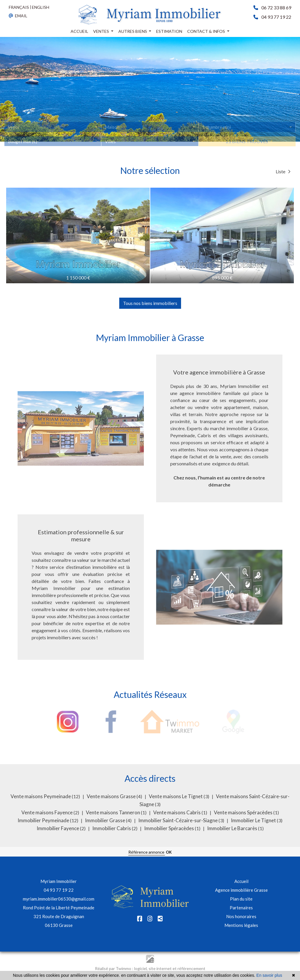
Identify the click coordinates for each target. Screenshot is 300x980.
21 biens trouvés (247, 149)
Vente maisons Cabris (177, 812)
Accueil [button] (79, 31)
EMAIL (18, 16)
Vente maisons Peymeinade (41, 796)
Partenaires (241, 908)
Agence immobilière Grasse (241, 890)
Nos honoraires (241, 916)
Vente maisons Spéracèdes (244, 812)
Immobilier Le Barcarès (233, 828)
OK (169, 852)
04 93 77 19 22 (59, 890)
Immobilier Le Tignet (254, 820)
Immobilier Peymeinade (44, 820)
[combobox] (53, 135)
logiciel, (141, 968)
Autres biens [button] (133, 31)
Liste (283, 171)
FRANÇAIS (19, 7)
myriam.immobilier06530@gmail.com (59, 899)
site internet (161, 968)
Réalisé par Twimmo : (114, 968)
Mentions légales (241, 925)
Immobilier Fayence (58, 828)
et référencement (189, 968)
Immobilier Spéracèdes (169, 828)
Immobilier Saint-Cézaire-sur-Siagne (178, 820)
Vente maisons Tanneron (113, 812)
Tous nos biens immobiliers (150, 303)
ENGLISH (41, 7)
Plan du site (241, 899)
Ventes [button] (102, 31)
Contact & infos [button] (207, 31)
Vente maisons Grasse (112, 796)
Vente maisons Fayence (47, 812)
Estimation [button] (169, 31)
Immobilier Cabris (112, 828)
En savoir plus (269, 975)
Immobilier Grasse (105, 820)
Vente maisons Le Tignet (176, 796)
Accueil (241, 881)
